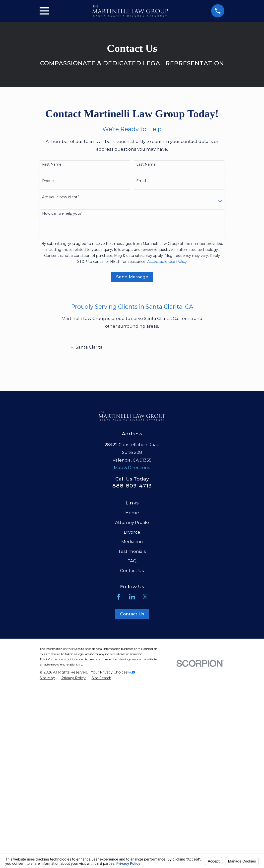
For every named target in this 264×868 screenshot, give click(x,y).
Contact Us (132, 571)
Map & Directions (132, 468)
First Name (52, 164)
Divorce (132, 532)
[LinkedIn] (132, 597)
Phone (48, 181)
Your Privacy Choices (113, 672)
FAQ (132, 561)
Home (132, 513)
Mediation (132, 542)
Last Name (146, 164)
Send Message (132, 277)
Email (141, 181)
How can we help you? (62, 214)
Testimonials (132, 551)
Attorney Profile (132, 522)
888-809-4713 (132, 486)
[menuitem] (47, 678)
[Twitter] (145, 597)
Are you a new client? (61, 197)
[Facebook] (119, 597)
